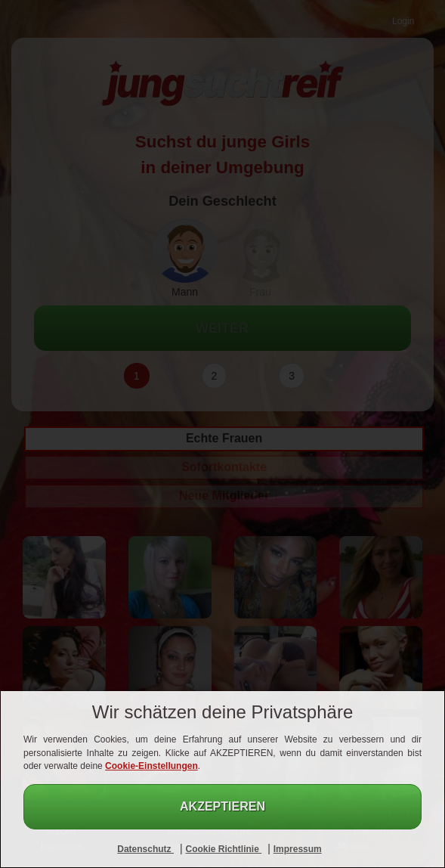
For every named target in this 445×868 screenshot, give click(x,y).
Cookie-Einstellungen (151, 766)
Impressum (298, 849)
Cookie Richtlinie (223, 849)
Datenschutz (145, 849)
